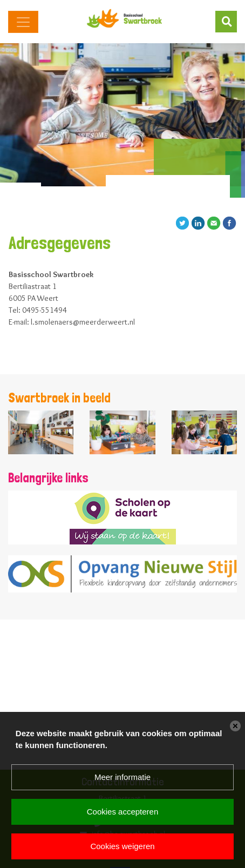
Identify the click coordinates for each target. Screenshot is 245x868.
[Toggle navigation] (23, 22)
